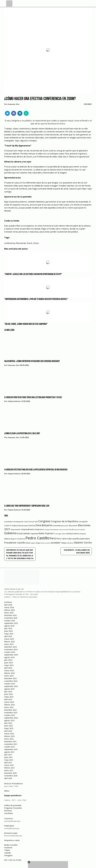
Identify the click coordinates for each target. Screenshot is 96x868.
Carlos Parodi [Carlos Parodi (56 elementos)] (29, 522)
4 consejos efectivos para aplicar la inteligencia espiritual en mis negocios (36, 470)
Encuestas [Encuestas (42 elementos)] (46, 530)
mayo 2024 (9, 665)
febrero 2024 (9, 673)
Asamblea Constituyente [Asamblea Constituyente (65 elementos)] (14, 522)
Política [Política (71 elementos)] (70, 539)
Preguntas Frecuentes (13, 808)
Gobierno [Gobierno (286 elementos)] (10, 533)
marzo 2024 (9, 670)
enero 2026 (9, 613)
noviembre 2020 (11, 776)
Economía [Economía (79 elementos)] (56, 525)
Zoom (36, 243)
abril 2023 (8, 699)
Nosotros (8, 811)
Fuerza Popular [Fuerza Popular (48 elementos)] (80, 530)
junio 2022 (8, 726)
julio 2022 (8, 723)
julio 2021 (8, 755)
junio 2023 (8, 694)
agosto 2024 (9, 657)
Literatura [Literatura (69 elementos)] (70, 534)
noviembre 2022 (11, 713)
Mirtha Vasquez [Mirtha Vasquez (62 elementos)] (80, 534)
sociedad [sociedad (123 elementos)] (55, 543)
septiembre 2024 (11, 655)
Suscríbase (9, 813)
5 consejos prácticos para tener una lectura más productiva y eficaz (33, 398)
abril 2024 (8, 668)
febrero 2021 (9, 768)
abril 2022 (8, 731)
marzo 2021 (9, 765)
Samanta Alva (14, 104)
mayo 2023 (9, 697)
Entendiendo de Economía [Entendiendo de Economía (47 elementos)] (59, 530)
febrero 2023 (9, 705)
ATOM (18, 860)
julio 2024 (8, 660)
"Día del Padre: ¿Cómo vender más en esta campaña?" (26, 324)
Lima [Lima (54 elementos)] (63, 534)
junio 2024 (8, 663)
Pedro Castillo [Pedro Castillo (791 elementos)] (37, 538)
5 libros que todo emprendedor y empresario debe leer (27, 506)
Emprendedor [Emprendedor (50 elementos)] (16, 529)
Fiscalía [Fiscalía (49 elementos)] (71, 530)
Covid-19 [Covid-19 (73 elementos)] (8, 526)
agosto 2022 (9, 720)
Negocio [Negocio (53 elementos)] (13, 539)
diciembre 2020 (10, 773)
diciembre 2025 (10, 615)
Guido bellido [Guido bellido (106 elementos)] (24, 533)
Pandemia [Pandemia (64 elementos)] (21, 539)
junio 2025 (8, 631)
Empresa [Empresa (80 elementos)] (39, 529)
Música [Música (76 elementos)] (7, 539)
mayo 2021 (9, 760)
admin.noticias (14, 401)
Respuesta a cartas (12, 840)
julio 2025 (8, 628)
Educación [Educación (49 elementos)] (65, 526)
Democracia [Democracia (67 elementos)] (23, 526)
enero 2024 (9, 676)
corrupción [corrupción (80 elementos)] (83, 521)
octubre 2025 (10, 621)
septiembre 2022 (11, 718)
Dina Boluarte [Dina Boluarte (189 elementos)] (44, 525)
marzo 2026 (9, 607)
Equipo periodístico (13, 795)
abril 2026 (8, 605)
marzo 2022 (9, 734)
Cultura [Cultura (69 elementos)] (15, 526)
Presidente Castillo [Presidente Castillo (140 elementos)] (15, 543)
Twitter (7, 850)
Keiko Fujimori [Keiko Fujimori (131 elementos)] (46, 533)
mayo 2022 (9, 728)
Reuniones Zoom (24, 243)
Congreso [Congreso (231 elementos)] (44, 521)
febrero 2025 (9, 642)
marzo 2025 (9, 639)
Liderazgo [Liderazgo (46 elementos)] (58, 534)
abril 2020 (8, 778)
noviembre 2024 (11, 649)
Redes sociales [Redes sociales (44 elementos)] (45, 543)
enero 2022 (9, 739)
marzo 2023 (9, 702)
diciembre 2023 (10, 678)
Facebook (8, 848)
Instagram (8, 855)
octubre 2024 (10, 652)
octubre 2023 (10, 684)
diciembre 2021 (10, 741)
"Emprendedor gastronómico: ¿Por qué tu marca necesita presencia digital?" (36, 299)
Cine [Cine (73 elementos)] (36, 522)
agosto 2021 (9, 752)
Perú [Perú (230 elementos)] (53, 538)
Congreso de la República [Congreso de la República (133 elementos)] (64, 521)
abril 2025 (8, 636)
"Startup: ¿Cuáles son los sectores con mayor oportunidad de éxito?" (33, 274)
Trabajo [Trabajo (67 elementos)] (63, 543)
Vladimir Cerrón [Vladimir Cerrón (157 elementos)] (83, 543)
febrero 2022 (9, 736)
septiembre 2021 (11, 749)
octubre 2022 (10, 715)
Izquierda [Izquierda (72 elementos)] (34, 534)
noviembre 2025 (11, 618)
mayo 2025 (9, 634)
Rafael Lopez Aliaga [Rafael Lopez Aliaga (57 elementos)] (33, 543)
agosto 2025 (9, 626)
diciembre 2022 (10, 710)
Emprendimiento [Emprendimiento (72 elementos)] (28, 529)
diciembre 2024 (10, 647)
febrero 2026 (9, 610)
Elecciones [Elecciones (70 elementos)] (73, 526)
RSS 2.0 (12, 860)
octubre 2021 (10, 747)
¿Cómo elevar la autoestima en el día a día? (22, 434)
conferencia (10, 243)
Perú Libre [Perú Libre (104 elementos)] (61, 539)
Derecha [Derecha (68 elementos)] (32, 526)
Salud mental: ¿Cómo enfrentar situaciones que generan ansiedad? (32, 361)
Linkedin (8, 853)
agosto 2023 (9, 689)
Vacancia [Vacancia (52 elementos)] (70, 543)
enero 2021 (9, 770)
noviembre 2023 (11, 681)
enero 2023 (9, 707)
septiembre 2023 (11, 686)
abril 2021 (8, 763)
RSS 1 (7, 860)
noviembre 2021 (11, 744)
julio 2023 (8, 692)
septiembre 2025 (11, 623)
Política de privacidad (13, 805)
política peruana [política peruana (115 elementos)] (81, 539)
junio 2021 (8, 757)
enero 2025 (9, 644)
